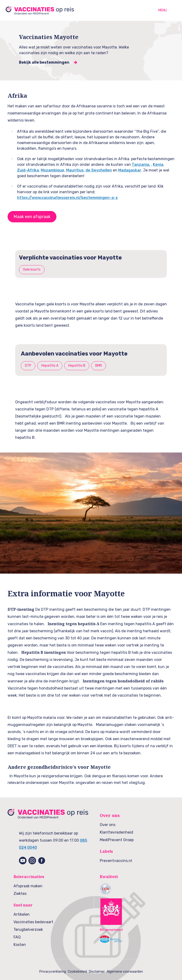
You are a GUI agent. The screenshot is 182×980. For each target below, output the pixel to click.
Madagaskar (130, 170)
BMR (99, 366)
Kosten (20, 945)
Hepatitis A (50, 366)
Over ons (108, 825)
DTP (28, 366)
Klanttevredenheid (116, 832)
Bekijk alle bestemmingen (44, 62)
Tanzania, (141, 165)
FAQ (17, 937)
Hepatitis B (77, 366)
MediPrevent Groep (117, 840)
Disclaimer (97, 972)
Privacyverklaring (53, 972)
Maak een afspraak (32, 217)
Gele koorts (32, 270)
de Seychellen (99, 170)
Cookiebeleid (77, 972)
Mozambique (52, 170)
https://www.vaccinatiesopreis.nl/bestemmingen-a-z (67, 198)
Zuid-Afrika (28, 170)
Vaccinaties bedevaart (33, 922)
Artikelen (22, 914)
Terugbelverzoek (28, 929)
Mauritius (75, 170)
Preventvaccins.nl (116, 861)
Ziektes (20, 894)
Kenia (158, 165)
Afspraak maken (28, 886)
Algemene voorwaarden (125, 972)
